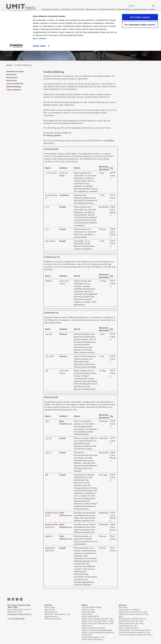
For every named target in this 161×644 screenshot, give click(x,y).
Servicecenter (12, 77)
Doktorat (123, 605)
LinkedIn (13, 599)
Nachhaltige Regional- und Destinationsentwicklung (93, 638)
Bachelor (48, 605)
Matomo (63, 334)
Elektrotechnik (51, 612)
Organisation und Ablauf (129, 609)
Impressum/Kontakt (15, 83)
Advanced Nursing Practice (94, 628)
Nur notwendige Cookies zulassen (140, 14)
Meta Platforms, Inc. (66, 422)
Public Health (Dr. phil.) (129, 628)
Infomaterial (11, 74)
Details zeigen (39, 35)
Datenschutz (12, 80)
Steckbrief (123, 607)
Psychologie (50, 607)
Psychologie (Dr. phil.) (128, 626)
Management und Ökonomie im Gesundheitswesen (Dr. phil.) (132, 620)
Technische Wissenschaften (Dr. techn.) (136, 635)
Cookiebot (109, 140)
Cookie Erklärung (14, 87)
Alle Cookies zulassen (140, 6)
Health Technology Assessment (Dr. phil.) (134, 615)
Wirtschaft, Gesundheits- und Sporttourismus (57, 615)
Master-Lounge (88, 609)
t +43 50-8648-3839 (16, 618)
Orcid (62, 176)
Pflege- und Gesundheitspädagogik (97, 630)
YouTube (21, 599)
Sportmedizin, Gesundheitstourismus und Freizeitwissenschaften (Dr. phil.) (135, 631)
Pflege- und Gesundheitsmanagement (98, 632)
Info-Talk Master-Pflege (92, 607)
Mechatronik (50, 609)
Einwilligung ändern (52, 135)
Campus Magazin (14, 90)
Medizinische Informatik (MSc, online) (98, 621)
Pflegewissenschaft (53, 619)
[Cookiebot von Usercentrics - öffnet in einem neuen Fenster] (16, 35)
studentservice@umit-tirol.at (19, 614)
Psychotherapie (88, 612)
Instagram (17, 599)
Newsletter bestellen (15, 71)
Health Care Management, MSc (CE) (97, 619)
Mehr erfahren (40, 28)
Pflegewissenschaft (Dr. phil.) (131, 623)
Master (85, 605)
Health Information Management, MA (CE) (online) (98, 624)
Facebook (9, 599)
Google (63, 207)
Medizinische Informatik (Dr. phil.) (133, 612)
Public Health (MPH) (90, 616)
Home (9, 65)
